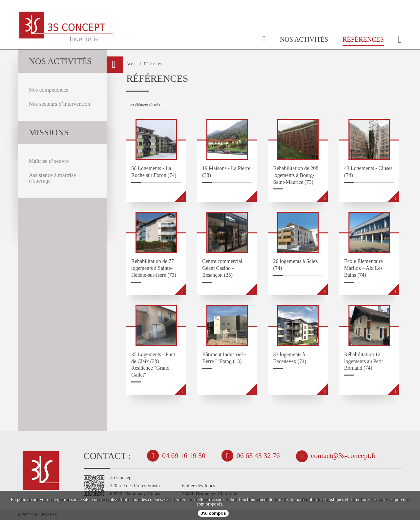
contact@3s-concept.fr (344, 455)
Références (363, 40)
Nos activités (304, 40)
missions (49, 132)
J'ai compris (213, 513)
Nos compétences (48, 90)
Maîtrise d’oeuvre (49, 161)
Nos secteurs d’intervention (60, 104)
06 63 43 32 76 (258, 455)
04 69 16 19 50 (184, 455)
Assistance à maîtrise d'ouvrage (52, 178)
